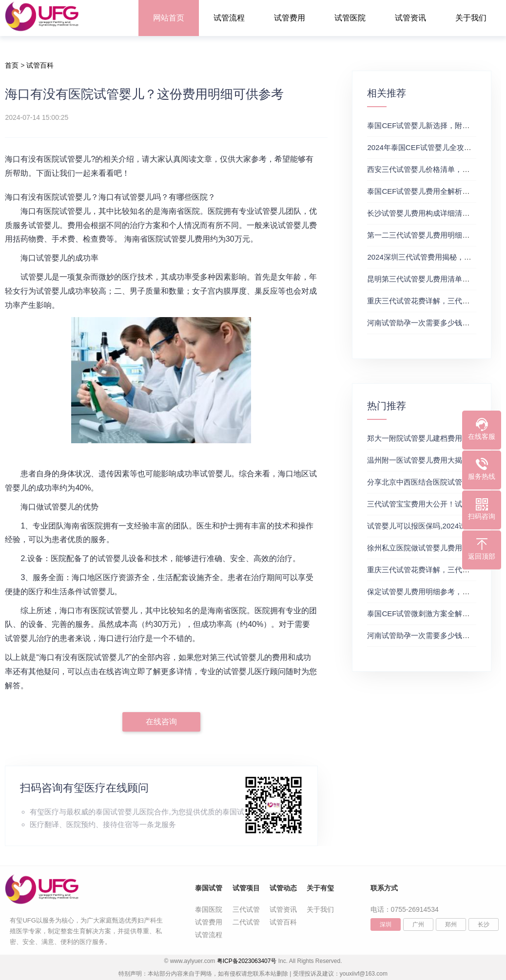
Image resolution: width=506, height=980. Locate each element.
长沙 (484, 924)
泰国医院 (209, 909)
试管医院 (350, 18)
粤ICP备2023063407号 (247, 961)
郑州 (451, 924)
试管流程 (229, 18)
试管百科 (40, 65)
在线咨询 (161, 722)
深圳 (386, 924)
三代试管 (246, 909)
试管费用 (290, 18)
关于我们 (471, 18)
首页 (12, 65)
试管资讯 (410, 18)
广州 (418, 924)
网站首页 (169, 18)
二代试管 (246, 922)
